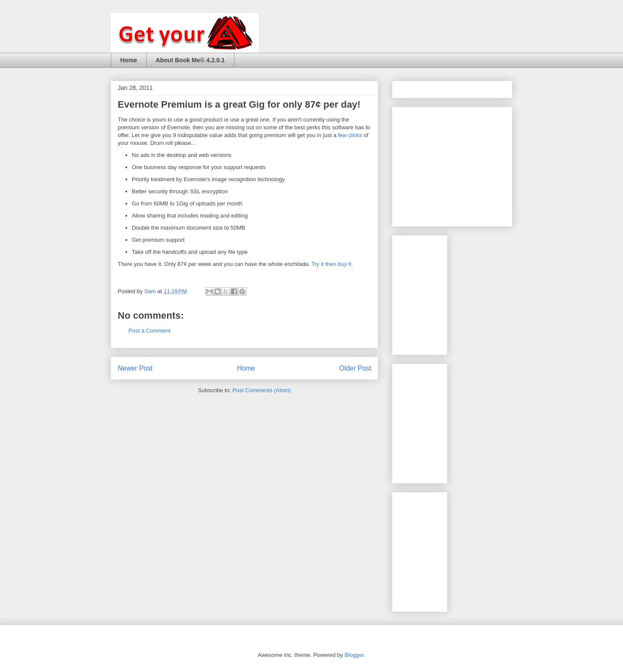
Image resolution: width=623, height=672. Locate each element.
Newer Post (135, 368)
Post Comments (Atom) (262, 390)
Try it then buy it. (332, 264)
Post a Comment (149, 331)
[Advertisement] (464, 164)
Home (129, 60)
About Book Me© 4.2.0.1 (190, 60)
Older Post (355, 368)
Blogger (354, 655)
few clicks (350, 135)
